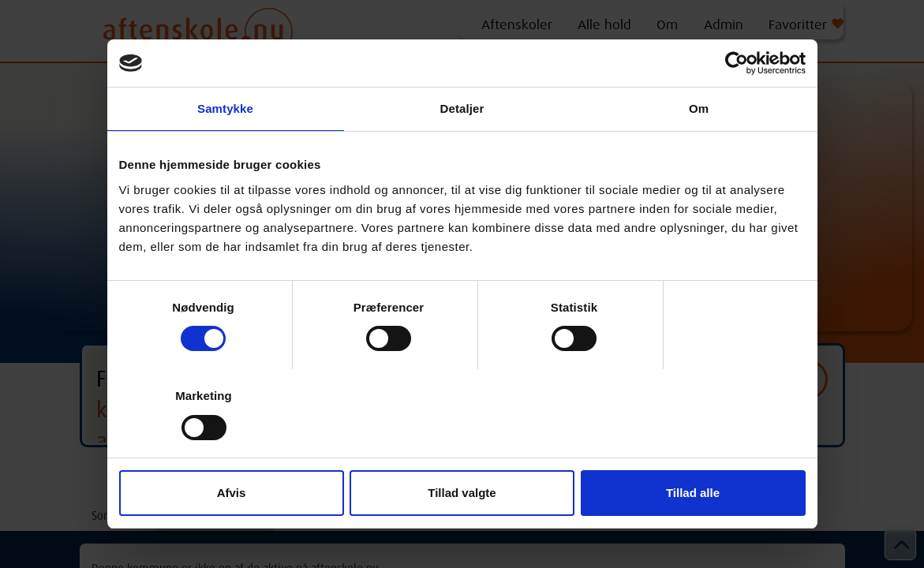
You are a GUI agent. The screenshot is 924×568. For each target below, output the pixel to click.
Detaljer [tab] (462, 108)
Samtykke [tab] (225, 108)
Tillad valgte (462, 493)
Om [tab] (699, 108)
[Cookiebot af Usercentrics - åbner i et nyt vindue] (737, 63)
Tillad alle (693, 493)
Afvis (232, 493)
